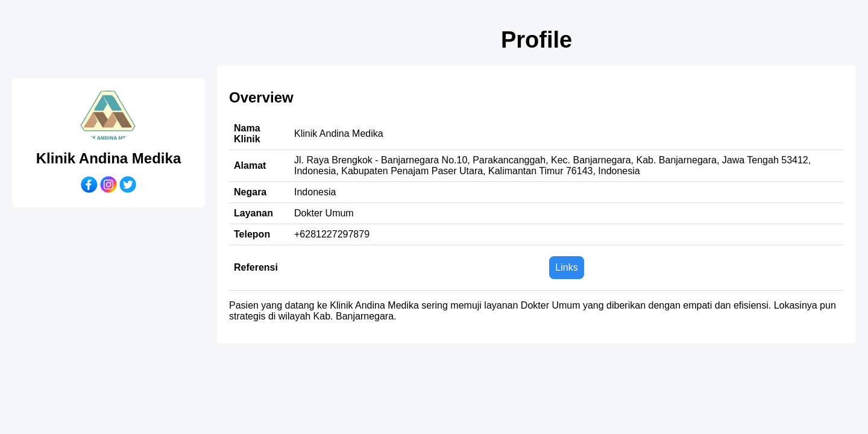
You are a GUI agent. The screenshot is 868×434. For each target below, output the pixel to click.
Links (566, 267)
